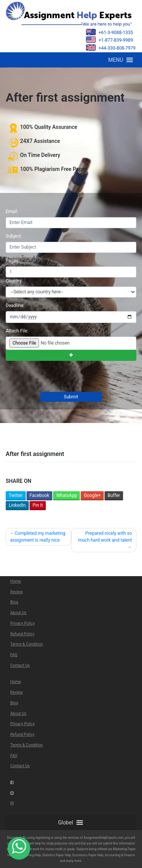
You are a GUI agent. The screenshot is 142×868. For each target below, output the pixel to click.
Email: (12, 212)
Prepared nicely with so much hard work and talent (105, 537)
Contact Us (20, 665)
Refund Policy (22, 634)
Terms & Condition (27, 644)
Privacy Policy (23, 623)
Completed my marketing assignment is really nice (38, 537)
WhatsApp (66, 495)
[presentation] (62, 377)
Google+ (92, 495)
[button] (116, 60)
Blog (14, 602)
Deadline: (15, 306)
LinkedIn (17, 505)
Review (16, 592)
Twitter (16, 495)
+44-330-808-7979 (111, 48)
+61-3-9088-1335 (109, 32)
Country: (14, 281)
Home (16, 581)
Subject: (14, 236)
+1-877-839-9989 (109, 40)
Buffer (114, 495)
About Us (18, 613)
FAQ (14, 655)
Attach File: (17, 331)
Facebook (39, 495)
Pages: (12, 261)
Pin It (38, 505)
